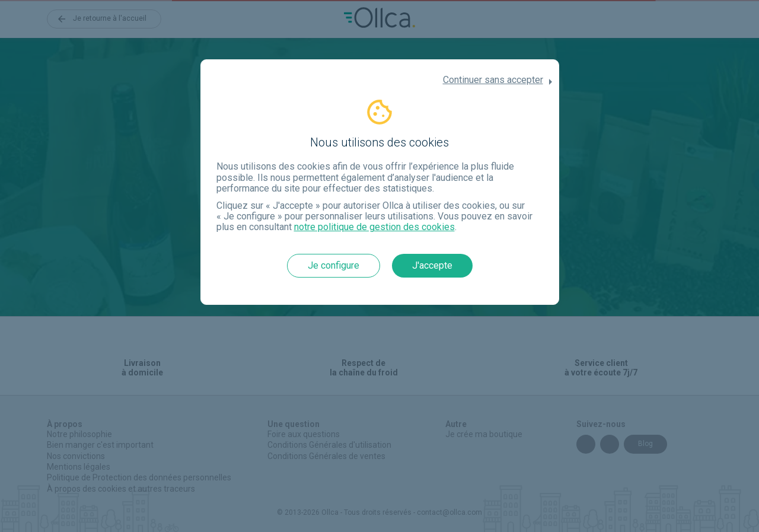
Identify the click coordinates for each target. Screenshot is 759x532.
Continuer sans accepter (493, 80)
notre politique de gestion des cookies (374, 227)
